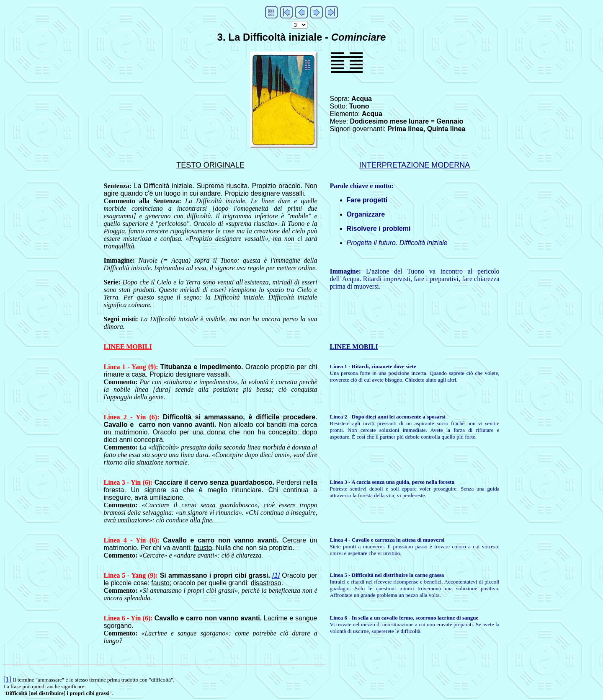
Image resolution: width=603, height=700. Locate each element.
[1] (276, 575)
